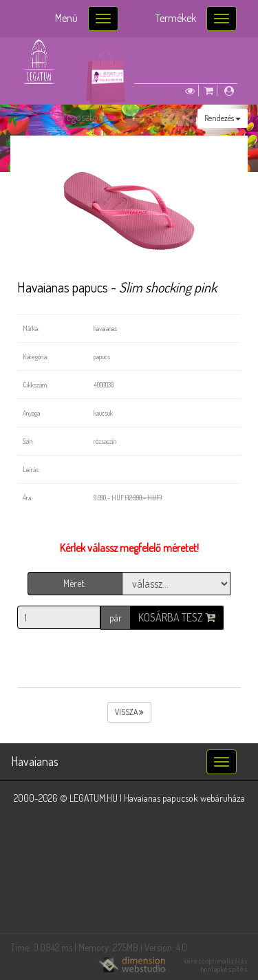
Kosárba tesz (177, 617)
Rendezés (223, 118)
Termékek (176, 18)
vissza (129, 712)
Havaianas (35, 761)
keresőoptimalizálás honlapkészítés (216, 965)
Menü (66, 18)
